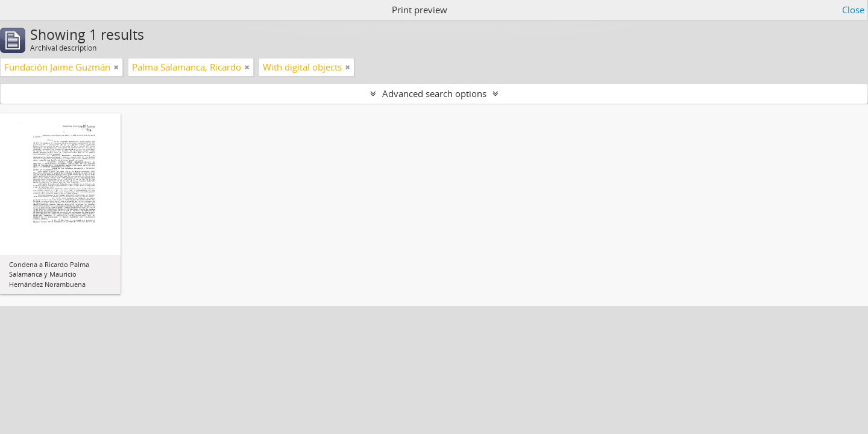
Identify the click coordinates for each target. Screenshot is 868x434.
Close (853, 10)
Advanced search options (434, 93)
